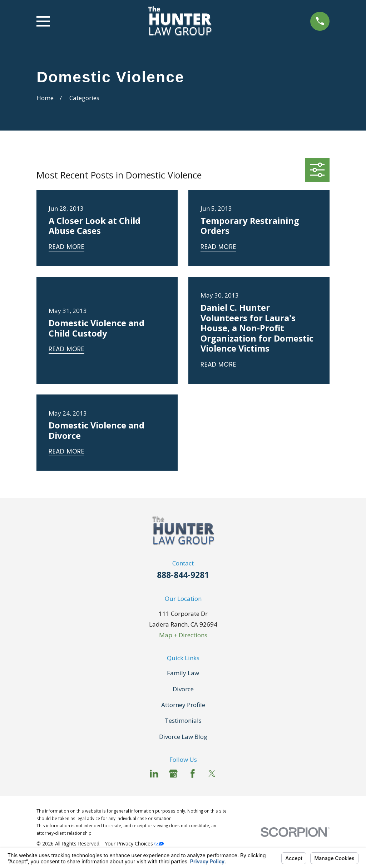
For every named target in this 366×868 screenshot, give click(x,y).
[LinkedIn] (154, 774)
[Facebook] (193, 774)
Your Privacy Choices (134, 844)
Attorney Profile (183, 705)
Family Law (183, 673)
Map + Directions (183, 635)
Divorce (183, 689)
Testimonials (183, 720)
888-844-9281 (183, 575)
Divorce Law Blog (183, 737)
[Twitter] (212, 774)
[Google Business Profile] (173, 774)
